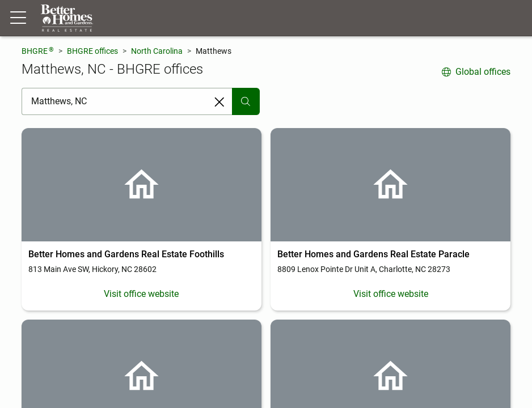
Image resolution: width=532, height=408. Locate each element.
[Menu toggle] (18, 18)
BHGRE (38, 51)
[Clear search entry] (219, 102)
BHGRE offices (92, 51)
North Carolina (157, 51)
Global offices (476, 72)
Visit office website (141, 294)
